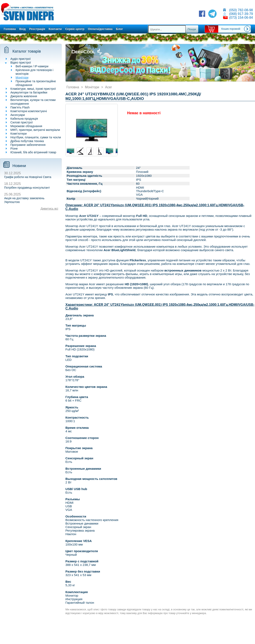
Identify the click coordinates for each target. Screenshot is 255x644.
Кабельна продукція (24, 119)
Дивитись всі (49, 209)
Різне (14, 149)
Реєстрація (37, 29)
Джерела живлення (24, 96)
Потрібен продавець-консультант (27, 188)
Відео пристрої (21, 63)
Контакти (55, 29)
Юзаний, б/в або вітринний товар (33, 152)
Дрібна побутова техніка (27, 141)
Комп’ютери (18, 134)
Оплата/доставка (100, 29)
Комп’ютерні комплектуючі (29, 111)
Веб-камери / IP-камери (32, 66)
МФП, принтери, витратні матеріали (35, 130)
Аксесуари (18, 115)
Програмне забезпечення (28, 145)
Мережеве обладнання (26, 126)
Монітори (22, 77)
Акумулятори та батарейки (29, 92)
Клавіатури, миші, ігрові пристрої (33, 89)
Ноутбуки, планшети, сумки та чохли (36, 137)
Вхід (23, 29)
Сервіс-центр (75, 29)
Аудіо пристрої (20, 59)
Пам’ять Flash (20, 107)
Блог (120, 29)
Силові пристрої (21, 122)
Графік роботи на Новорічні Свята (28, 177)
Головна (10, 29)
